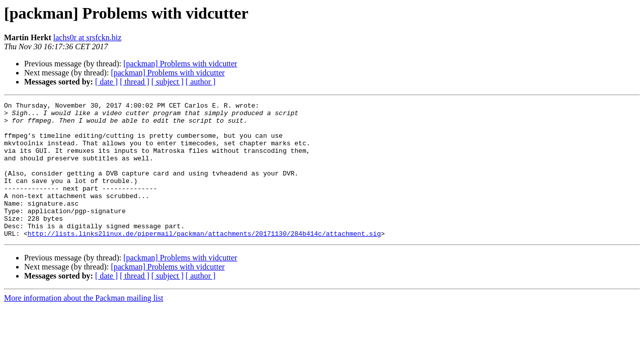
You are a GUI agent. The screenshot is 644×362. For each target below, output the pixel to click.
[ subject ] (168, 82)
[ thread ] (135, 82)
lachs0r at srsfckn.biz (88, 37)
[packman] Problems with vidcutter (180, 64)
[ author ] (201, 82)
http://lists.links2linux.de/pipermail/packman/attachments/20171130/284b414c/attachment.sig (204, 260)
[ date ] (106, 82)
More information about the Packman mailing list (84, 325)
